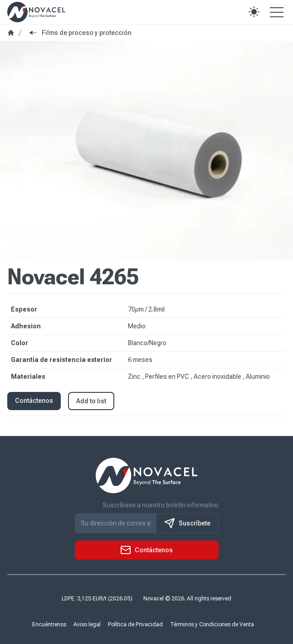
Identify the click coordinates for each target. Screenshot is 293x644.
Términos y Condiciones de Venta (212, 624)
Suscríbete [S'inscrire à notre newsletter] (187, 523)
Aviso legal (87, 624)
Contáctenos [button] (34, 401)
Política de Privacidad (135, 624)
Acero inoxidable (218, 376)
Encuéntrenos (49, 624)
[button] (254, 12)
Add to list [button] (91, 401)
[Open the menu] (277, 12)
